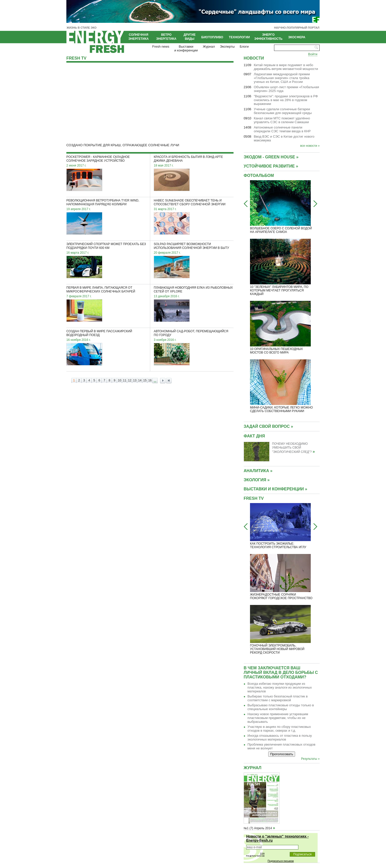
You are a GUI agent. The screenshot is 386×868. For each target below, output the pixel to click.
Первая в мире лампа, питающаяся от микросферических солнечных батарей (101, 290)
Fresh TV (76, 58)
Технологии (239, 37)
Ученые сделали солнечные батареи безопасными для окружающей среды (283, 111)
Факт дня (254, 436)
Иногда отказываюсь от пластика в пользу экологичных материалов (280, 737)
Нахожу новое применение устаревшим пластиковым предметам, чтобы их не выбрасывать (278, 718)
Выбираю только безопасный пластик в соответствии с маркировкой (278, 698)
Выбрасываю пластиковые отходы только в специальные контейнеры (281, 707)
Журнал (209, 47)
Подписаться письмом (281, 861)
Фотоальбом (259, 176)
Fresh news (161, 47)
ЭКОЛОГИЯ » (257, 480)
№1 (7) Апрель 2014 (258, 828)
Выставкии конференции (186, 48)
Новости (254, 58)
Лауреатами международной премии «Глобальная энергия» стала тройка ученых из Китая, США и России (282, 78)
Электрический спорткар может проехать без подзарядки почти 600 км (106, 246)
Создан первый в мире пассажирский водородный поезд (99, 333)
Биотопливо (212, 37)
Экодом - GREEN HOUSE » (271, 157)
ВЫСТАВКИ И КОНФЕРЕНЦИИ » (275, 489)
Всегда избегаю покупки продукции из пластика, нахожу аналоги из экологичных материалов (280, 687)
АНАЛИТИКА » (258, 471)
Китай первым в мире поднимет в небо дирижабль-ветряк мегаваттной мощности (286, 67)
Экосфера (297, 37)
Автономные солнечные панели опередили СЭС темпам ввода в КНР (282, 129)
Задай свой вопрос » (268, 426)
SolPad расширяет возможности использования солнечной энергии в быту (191, 246)
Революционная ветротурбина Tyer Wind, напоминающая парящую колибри (103, 202)
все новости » (310, 146)
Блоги (244, 47)
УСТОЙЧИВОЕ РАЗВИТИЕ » (271, 166)
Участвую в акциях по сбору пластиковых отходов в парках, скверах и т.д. (279, 729)
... (155, 381)
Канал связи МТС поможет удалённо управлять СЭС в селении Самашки (282, 120)
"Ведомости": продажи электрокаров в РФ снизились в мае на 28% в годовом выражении (286, 100)
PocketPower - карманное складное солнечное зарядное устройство (98, 159)
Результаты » (310, 759)
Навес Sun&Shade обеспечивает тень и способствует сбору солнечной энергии (190, 202)
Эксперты (227, 47)
